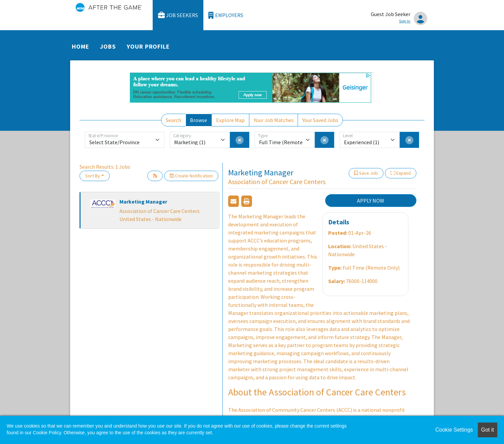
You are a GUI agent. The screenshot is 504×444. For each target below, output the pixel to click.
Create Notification (191, 176)
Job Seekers (178, 15)
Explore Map (230, 120)
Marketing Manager (143, 202)
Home (81, 46)
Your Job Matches (274, 120)
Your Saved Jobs (320, 120)
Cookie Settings (454, 430)
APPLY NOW (371, 201)
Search (173, 120)
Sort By (93, 176)
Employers (226, 15)
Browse (198, 120)
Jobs (108, 46)
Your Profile (148, 46)
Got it (488, 430)
